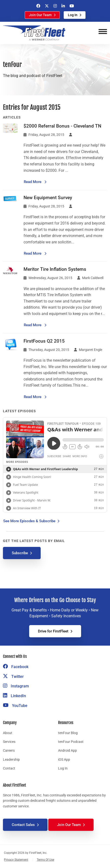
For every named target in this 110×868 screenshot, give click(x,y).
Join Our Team (40, 15)
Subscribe (20, 553)
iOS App (64, 759)
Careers (9, 750)
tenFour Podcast (71, 742)
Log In (73, 15)
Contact (9, 768)
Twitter (13, 677)
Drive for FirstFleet (53, 631)
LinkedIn (14, 696)
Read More (35, 181)
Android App (67, 750)
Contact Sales (23, 825)
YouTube (15, 706)
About (8, 733)
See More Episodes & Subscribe (29, 521)
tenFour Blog (68, 733)
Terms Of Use (45, 860)
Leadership (11, 759)
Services (9, 742)
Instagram (16, 686)
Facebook (16, 667)
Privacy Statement (16, 860)
